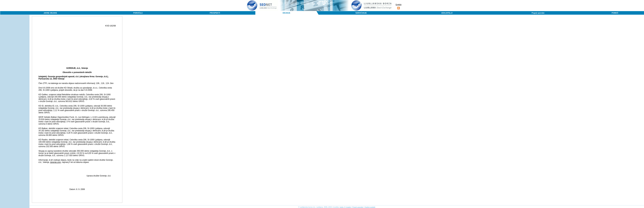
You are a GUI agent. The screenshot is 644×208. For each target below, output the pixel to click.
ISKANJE (286, 13)
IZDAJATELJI (447, 13)
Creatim (348, 207)
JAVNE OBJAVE (50, 13)
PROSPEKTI (215, 13)
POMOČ (615, 13)
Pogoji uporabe (538, 13)
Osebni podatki (370, 207)
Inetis (341, 207)
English (398, 5)
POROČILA (138, 13)
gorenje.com (56, 162)
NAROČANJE (361, 13)
